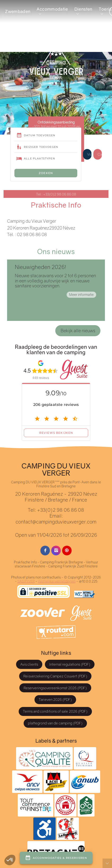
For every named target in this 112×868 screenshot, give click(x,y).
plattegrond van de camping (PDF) (55, 723)
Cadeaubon (100, 154)
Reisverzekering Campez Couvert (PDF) (55, 676)
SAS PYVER (26, 581)
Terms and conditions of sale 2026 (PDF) (55, 711)
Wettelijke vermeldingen (57, 581)
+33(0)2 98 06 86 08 (60, 510)
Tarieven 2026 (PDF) (55, 699)
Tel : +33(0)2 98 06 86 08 (56, 194)
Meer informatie (81, 294)
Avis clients (29, 664)
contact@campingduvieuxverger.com (56, 522)
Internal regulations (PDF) (70, 664)
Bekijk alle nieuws (78, 331)
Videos (89, 154)
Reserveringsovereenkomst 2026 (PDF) (55, 688)
